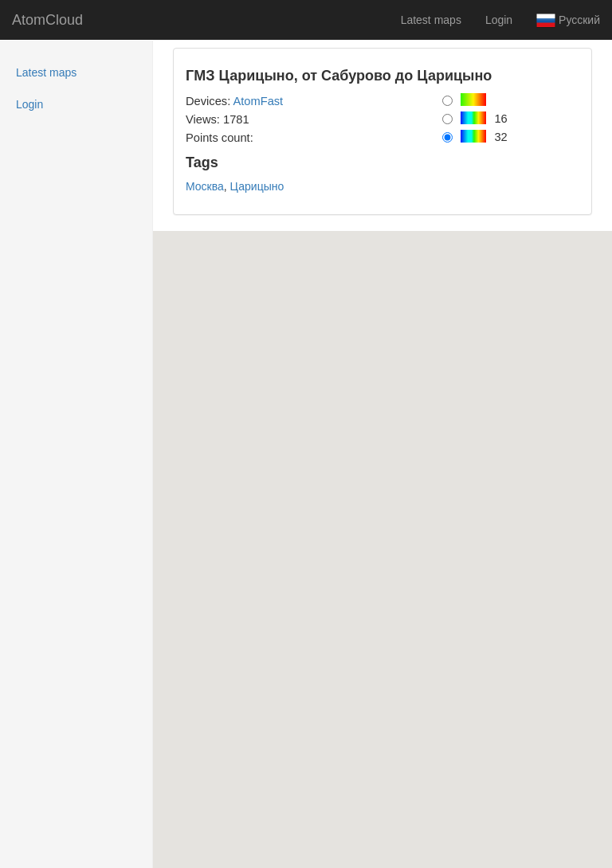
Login (499, 20)
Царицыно (257, 186)
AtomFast (258, 101)
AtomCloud (47, 20)
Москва (205, 186)
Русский (568, 21)
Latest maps (431, 20)
